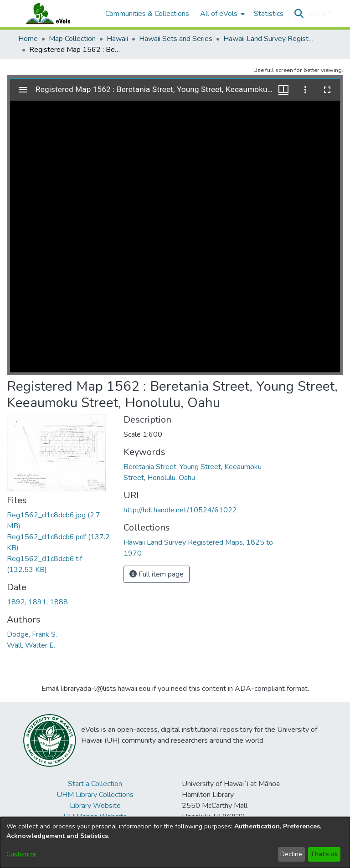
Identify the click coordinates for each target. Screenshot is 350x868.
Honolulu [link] (161, 478)
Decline (291, 854)
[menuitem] (221, 14)
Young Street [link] (200, 467)
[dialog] (175, 842)
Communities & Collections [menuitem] (147, 14)
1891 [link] (37, 602)
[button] (299, 14)
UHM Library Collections (95, 795)
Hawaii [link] (117, 39)
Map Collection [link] (72, 39)
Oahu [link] (187, 478)
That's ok (324, 854)
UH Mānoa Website (95, 817)
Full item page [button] (157, 574)
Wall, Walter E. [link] (31, 645)
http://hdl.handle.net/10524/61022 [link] (180, 510)
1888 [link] (59, 602)
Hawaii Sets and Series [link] (176, 39)
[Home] (57, 14)
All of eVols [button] (219, 14)
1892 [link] (16, 602)
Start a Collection (95, 784)
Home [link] (28, 39)
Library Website (95, 806)
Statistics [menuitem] (269, 14)
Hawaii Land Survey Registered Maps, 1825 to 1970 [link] (269, 39)
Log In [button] (317, 14)
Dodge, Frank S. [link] (32, 634)
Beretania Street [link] (150, 467)
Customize (21, 854)
